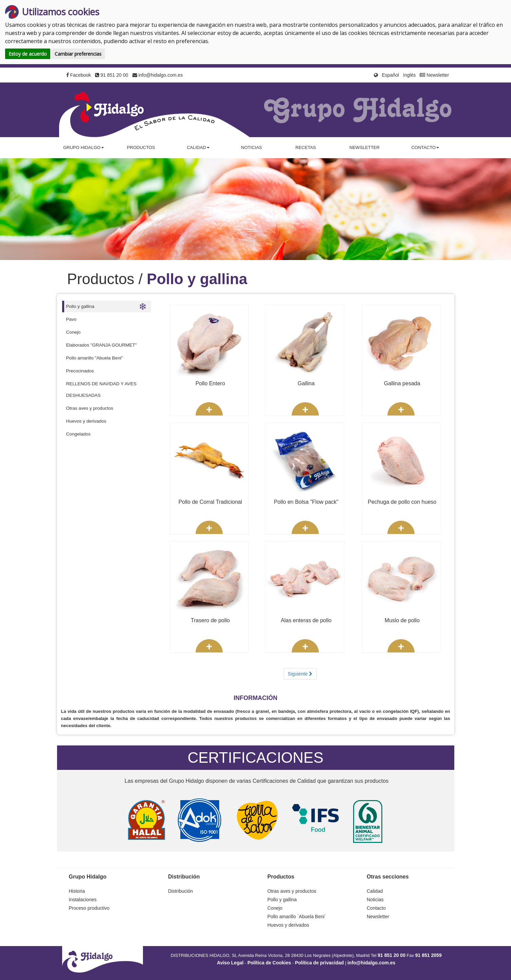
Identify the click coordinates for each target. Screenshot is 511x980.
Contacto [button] (425, 147)
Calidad (375, 891)
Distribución (180, 891)
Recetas (306, 147)
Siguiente (300, 674)
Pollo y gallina (106, 307)
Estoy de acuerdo (28, 54)
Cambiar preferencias (78, 54)
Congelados (78, 434)
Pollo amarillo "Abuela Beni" (95, 358)
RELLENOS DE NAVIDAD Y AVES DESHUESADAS (102, 390)
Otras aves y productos (90, 408)
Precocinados (80, 371)
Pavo (71, 319)
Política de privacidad (320, 963)
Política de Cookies (269, 963)
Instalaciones (83, 900)
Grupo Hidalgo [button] (84, 147)
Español (391, 75)
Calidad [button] (198, 147)
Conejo (74, 332)
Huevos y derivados (86, 421)
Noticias (251, 147)
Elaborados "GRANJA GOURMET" (102, 345)
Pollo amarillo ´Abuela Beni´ (297, 917)
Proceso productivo (89, 908)
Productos (141, 147)
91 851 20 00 (112, 75)
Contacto (376, 908)
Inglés (409, 75)
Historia (77, 891)
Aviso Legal (230, 963)
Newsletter (434, 75)
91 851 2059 (428, 955)
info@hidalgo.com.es (158, 75)
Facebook (79, 75)
